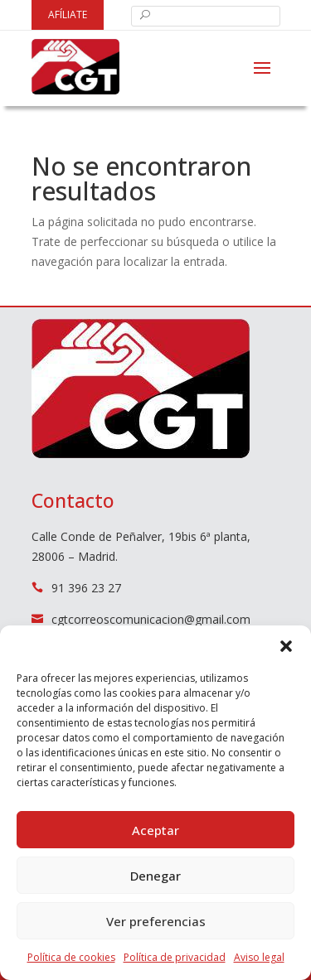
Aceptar (155, 830)
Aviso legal (259, 957)
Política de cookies (71, 957)
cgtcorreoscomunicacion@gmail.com (151, 619)
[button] (286, 646)
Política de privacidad (175, 957)
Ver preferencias (156, 921)
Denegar (155, 876)
